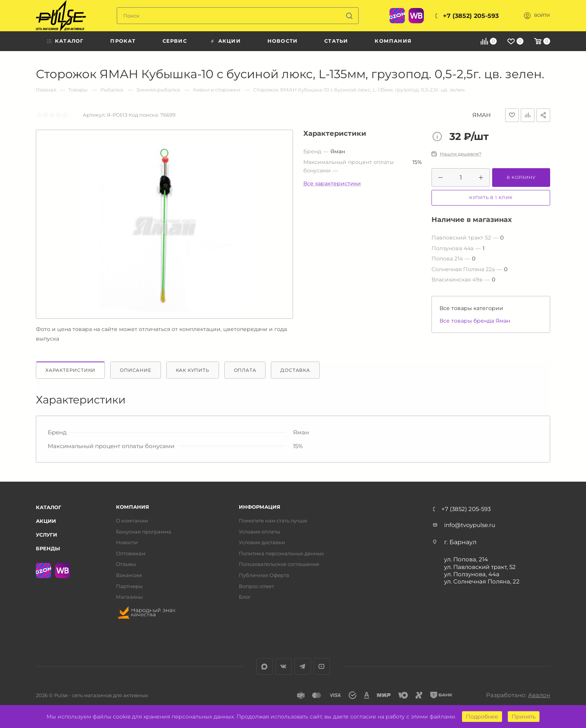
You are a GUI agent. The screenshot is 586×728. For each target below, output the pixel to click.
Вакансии (129, 575)
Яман (481, 115)
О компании (132, 521)
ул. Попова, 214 (466, 559)
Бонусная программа (144, 532)
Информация (260, 507)
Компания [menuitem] (393, 41)
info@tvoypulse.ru (470, 525)
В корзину (521, 177)
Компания (133, 507)
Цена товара (439, 137)
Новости (127, 542)
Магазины (129, 597)
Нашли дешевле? (461, 154)
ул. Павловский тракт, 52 (480, 567)
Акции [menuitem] (229, 41)
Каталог (49, 507)
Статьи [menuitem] (336, 41)
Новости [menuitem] (283, 41)
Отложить (512, 115)
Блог (245, 597)
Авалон (539, 695)
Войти (542, 15)
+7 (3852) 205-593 (471, 16)
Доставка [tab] (295, 370)
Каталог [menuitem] (69, 41)
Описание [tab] (135, 370)
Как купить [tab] (193, 370)
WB (416, 16)
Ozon (397, 16)
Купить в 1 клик (491, 198)
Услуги (47, 535)
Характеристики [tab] (70, 370)
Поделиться (543, 115)
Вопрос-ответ (256, 586)
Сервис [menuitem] (175, 41)
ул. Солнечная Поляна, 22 (482, 581)
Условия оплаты (259, 532)
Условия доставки (262, 542)
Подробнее (482, 717)
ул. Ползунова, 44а (472, 574)
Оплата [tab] (245, 370)
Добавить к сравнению (528, 115)
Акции (46, 521)
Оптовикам (131, 554)
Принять (524, 717)
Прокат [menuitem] (123, 41)
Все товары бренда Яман (475, 321)
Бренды (48, 548)
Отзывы (126, 564)
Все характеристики (332, 183)
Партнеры (129, 586)
